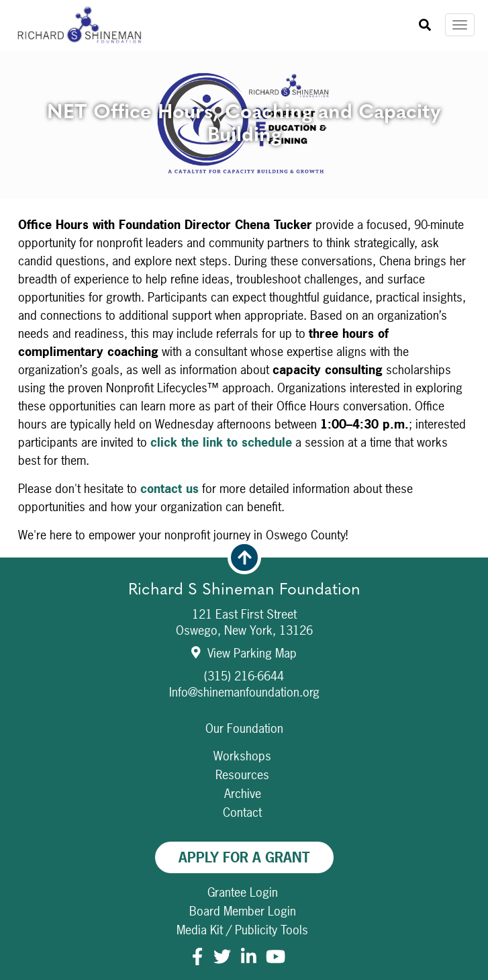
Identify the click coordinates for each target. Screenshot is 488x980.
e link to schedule (242, 442)
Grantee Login (243, 892)
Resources (242, 775)
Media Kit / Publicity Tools (242, 930)
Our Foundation (244, 728)
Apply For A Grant (244, 857)
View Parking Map (244, 653)
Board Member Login (243, 911)
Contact (242, 812)
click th (171, 442)
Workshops (242, 756)
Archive (243, 794)
